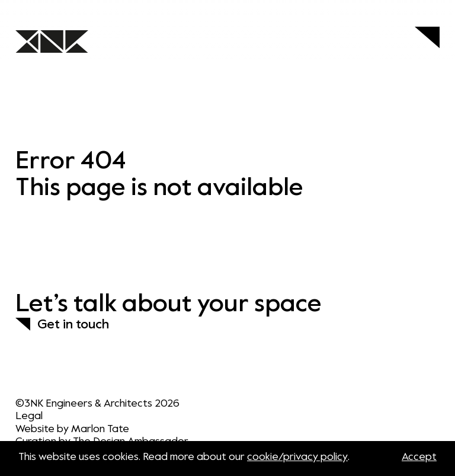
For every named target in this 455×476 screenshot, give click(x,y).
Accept (419, 457)
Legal (29, 416)
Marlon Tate (100, 429)
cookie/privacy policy (297, 457)
